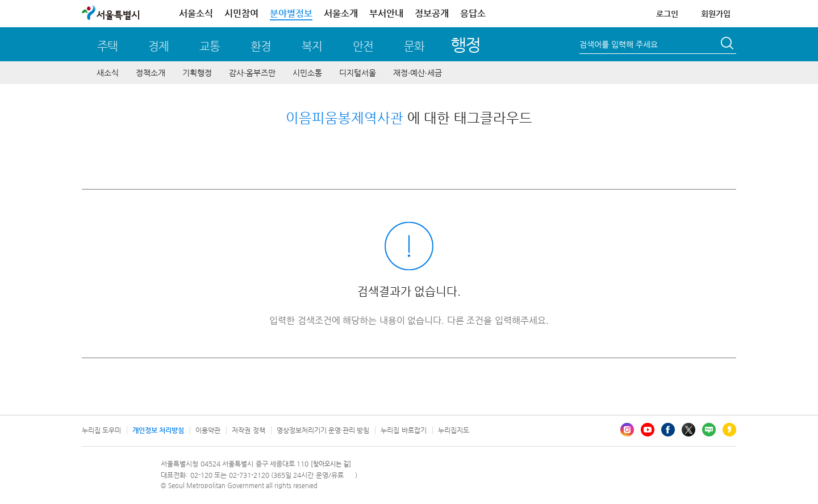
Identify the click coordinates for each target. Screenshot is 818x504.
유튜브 (648, 430)
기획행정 (197, 73)
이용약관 (208, 430)
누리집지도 (454, 430)
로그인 (667, 14)
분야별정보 (291, 13)
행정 (466, 45)
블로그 (709, 430)
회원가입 (716, 14)
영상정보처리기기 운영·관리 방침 (323, 430)
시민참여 (241, 13)
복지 (312, 46)
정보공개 (432, 13)
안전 (363, 46)
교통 (210, 46)
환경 (261, 46)
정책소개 (151, 73)
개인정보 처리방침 (158, 430)
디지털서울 (358, 73)
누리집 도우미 (101, 430)
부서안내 (386, 13)
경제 (158, 46)
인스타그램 (627, 430)
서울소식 (196, 13)
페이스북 (668, 430)
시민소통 (307, 73)
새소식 (108, 73)
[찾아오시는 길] (331, 464)
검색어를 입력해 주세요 (619, 44)
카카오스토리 (729, 430)
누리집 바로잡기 (403, 430)
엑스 (688, 430)
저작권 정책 (248, 430)
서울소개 (341, 13)
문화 (414, 46)
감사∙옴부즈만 (252, 73)
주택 (107, 46)
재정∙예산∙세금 (418, 73)
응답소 (473, 13)
